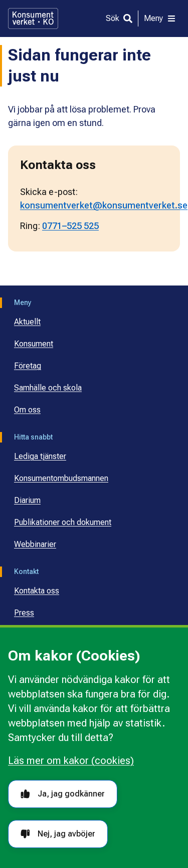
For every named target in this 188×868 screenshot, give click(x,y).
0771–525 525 (70, 226)
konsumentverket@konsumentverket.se (104, 205)
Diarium (27, 500)
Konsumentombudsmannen (61, 478)
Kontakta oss (37, 591)
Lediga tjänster (40, 456)
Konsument (34, 344)
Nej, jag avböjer (58, 834)
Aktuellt (27, 322)
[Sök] (119, 18)
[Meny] (160, 18)
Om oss (27, 410)
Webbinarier (35, 544)
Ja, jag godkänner (63, 794)
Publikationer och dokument (63, 522)
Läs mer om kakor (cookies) (71, 760)
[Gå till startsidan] (33, 18)
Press (24, 613)
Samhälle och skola (48, 388)
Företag (28, 366)
